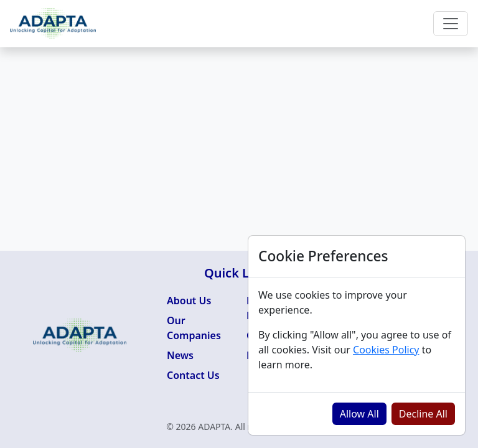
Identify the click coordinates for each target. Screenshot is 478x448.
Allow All (359, 414)
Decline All (423, 414)
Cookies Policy (386, 350)
